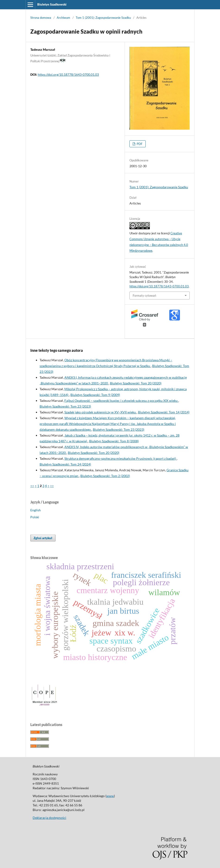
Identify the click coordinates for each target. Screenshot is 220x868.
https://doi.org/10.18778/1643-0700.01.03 (68, 74)
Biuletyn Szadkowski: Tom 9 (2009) (95, 395)
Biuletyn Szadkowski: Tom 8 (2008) (114, 441)
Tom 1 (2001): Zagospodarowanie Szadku (103, 18)
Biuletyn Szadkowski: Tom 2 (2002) (105, 476)
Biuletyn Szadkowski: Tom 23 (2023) (65, 406)
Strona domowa (41, 18)
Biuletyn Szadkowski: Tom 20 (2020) (136, 383)
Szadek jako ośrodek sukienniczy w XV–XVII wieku (101, 412)
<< (32, 486)
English (36, 510)
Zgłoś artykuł (43, 538)
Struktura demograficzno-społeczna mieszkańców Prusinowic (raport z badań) (121, 458)
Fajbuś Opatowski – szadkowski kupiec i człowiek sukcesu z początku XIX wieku (121, 401)
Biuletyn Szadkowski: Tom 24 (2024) (65, 464)
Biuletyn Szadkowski (52, 4)
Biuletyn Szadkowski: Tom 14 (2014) (164, 412)
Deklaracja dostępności (49, 818)
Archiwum (63, 18)
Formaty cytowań (144, 296)
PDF (139, 144)
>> (52, 486)
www (110, 796)
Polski (35, 517)
